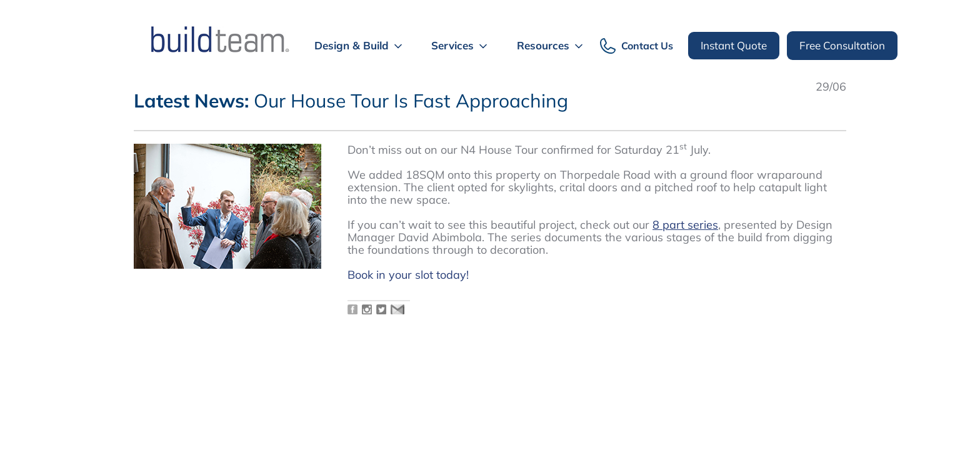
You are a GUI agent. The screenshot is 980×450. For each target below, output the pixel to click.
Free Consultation (842, 45)
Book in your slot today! (410, 275)
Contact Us (647, 46)
